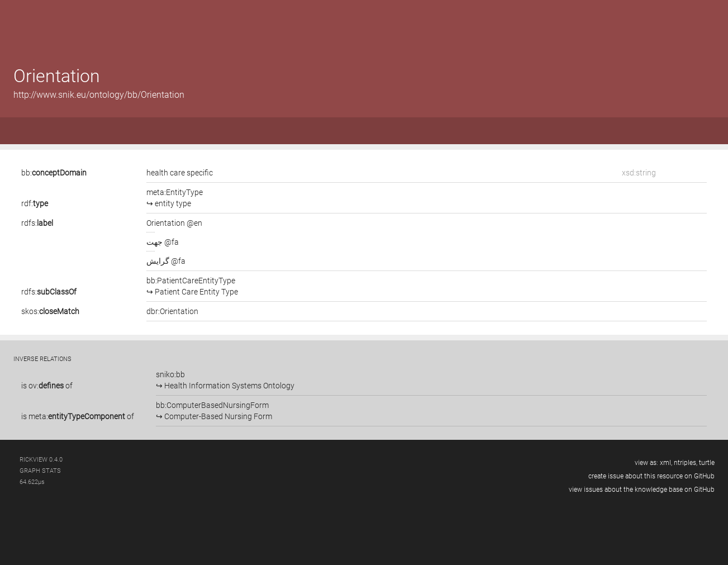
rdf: (35, 203)
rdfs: (37, 223)
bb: (54, 173)
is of (47, 386)
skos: (50, 311)
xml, (666, 463)
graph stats (40, 471)
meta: (77, 416)
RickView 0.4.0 (41, 460)
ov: (46, 386)
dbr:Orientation (172, 311)
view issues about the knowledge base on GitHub (642, 490)
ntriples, (686, 463)
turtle (707, 463)
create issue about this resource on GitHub (651, 476)
